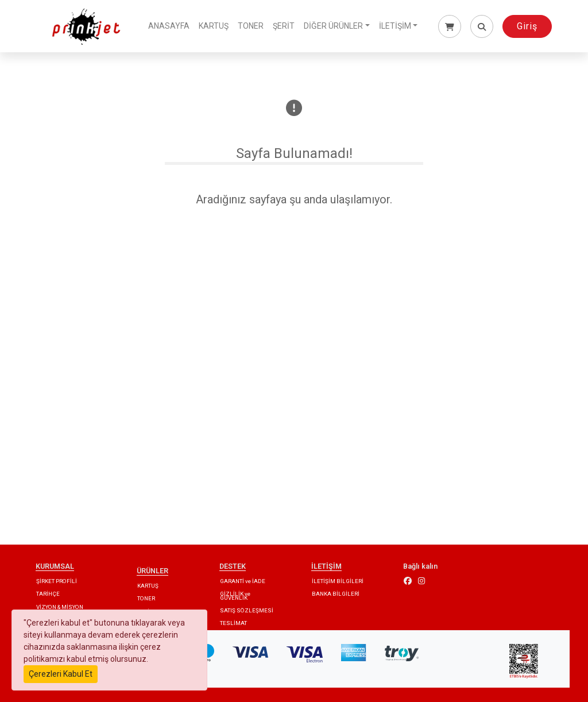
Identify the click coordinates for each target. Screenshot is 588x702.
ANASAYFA (169, 26)
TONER (251, 26)
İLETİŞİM (395, 26)
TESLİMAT (233, 623)
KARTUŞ (214, 26)
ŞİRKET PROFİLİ (57, 581)
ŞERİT (284, 26)
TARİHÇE (48, 594)
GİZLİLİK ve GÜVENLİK (235, 595)
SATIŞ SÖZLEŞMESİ (247, 610)
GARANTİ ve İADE (243, 581)
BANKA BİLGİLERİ (336, 594)
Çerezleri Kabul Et (61, 674)
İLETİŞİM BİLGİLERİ (338, 581)
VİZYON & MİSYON (60, 607)
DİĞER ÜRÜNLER (333, 26)
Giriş (527, 26)
